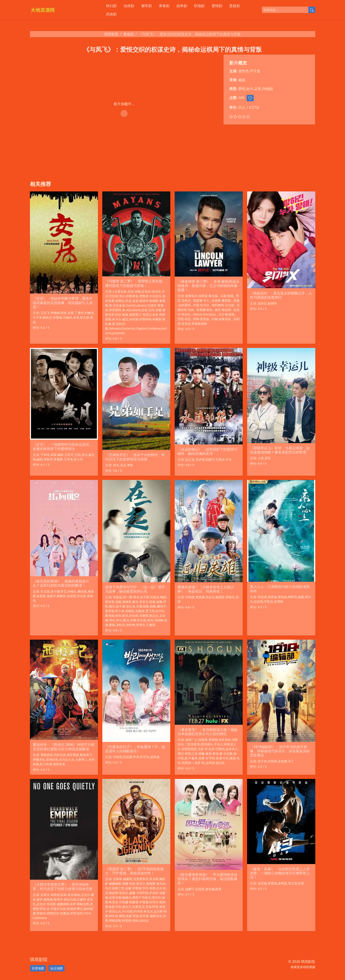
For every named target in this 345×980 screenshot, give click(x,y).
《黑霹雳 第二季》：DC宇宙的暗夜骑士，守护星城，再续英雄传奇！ (134, 871)
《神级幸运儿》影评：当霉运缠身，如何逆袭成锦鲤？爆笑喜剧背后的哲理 (280, 450)
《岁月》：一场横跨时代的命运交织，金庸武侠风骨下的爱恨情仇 (63, 447)
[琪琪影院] (64, 10)
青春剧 (164, 6)
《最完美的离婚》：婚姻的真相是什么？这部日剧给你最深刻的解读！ (61, 583)
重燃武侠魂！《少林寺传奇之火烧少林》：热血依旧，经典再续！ (206, 589)
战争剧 (182, 6)
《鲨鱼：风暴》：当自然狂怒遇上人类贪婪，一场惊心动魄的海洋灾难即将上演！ (280, 873)
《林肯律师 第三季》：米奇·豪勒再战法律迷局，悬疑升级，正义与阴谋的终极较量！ (208, 286)
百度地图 (38, 968)
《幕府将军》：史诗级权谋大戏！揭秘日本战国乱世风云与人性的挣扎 (207, 732)
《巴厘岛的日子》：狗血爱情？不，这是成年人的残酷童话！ (135, 749)
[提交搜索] (312, 10)
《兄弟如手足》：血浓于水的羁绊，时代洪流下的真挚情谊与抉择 (135, 457)
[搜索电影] (285, 10)
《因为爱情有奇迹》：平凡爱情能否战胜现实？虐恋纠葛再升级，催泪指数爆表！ (207, 879)
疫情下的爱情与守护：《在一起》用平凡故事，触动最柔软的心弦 (135, 589)
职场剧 (199, 6)
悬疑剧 (235, 6)
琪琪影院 (111, 34)
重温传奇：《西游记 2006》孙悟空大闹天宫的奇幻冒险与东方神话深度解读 (64, 747)
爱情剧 (217, 6)
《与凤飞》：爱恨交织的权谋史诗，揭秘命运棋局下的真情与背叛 (172, 49)
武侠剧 (111, 14)
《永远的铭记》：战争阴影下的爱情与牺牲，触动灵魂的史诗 (207, 451)
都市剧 (147, 6)
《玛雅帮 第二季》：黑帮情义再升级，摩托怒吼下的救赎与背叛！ (136, 283)
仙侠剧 (129, 6)
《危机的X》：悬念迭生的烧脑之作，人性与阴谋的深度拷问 (281, 295)
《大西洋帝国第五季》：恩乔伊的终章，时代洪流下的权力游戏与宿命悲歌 (63, 887)
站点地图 (57, 968)
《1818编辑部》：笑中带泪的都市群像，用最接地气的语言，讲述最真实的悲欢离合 (280, 751)
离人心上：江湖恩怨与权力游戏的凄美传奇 (280, 589)
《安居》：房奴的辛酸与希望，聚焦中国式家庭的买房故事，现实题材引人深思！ (63, 303)
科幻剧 (111, 6)
